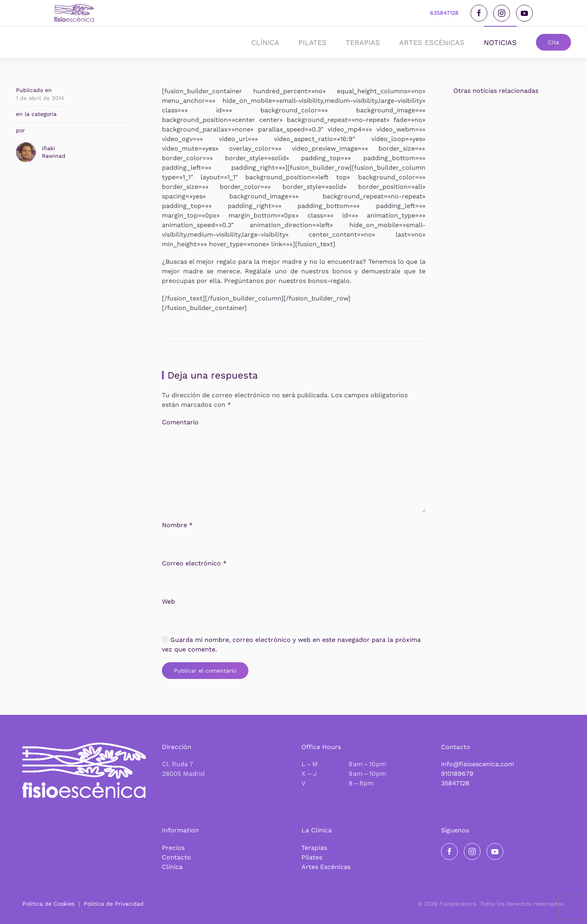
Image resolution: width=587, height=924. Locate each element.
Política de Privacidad (114, 904)
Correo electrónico (194, 568)
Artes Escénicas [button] (432, 42)
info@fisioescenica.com (478, 764)
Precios (173, 848)
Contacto (176, 857)
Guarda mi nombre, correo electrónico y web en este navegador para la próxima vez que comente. (291, 649)
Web (168, 606)
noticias (500, 42)
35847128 (455, 783)
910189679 (457, 774)
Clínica (172, 867)
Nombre (177, 530)
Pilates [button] (312, 42)
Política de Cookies (48, 904)
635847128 (444, 13)
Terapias (314, 848)
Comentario (180, 427)
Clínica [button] (265, 42)
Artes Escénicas (326, 867)
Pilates (312, 857)
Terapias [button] (363, 42)
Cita (554, 42)
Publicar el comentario (205, 675)
